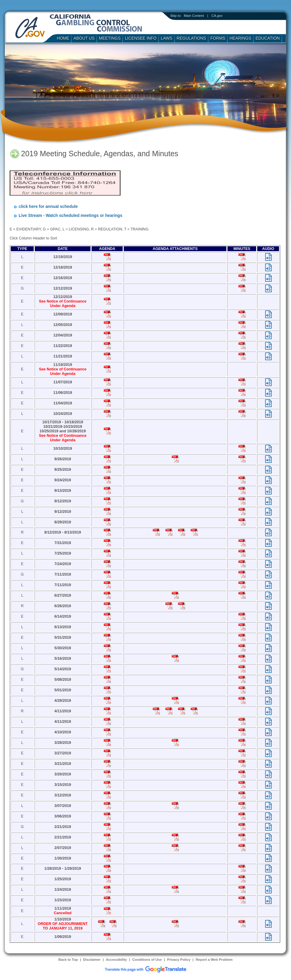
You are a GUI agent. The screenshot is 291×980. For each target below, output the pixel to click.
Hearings (240, 38)
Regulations (191, 38)
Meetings (110, 38)
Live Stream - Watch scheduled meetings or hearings (70, 216)
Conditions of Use (147, 960)
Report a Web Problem (214, 960)
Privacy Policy (179, 960)
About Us (84, 38)
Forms (218, 38)
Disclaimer (92, 960)
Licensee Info (141, 38)
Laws (167, 38)
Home (63, 38)
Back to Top (68, 960)
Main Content (194, 16)
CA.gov (217, 16)
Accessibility (116, 960)
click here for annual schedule (48, 207)
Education (268, 38)
